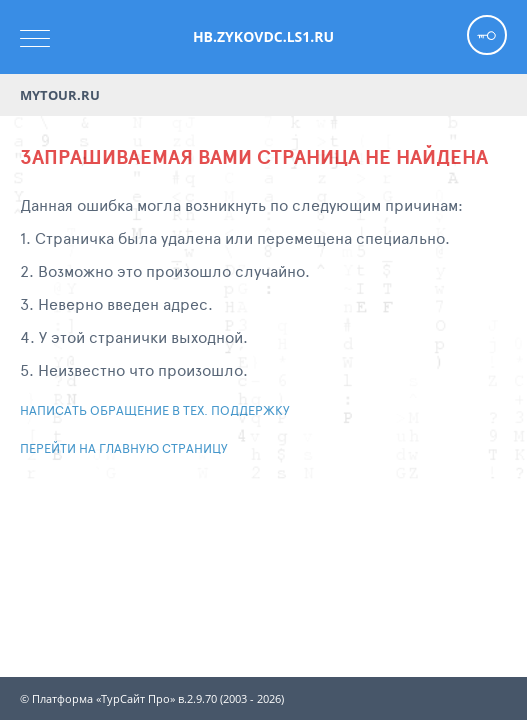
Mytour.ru (60, 95)
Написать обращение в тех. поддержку (155, 410)
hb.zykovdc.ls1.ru (263, 36)
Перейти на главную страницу (124, 448)
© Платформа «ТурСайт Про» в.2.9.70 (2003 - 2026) (152, 699)
